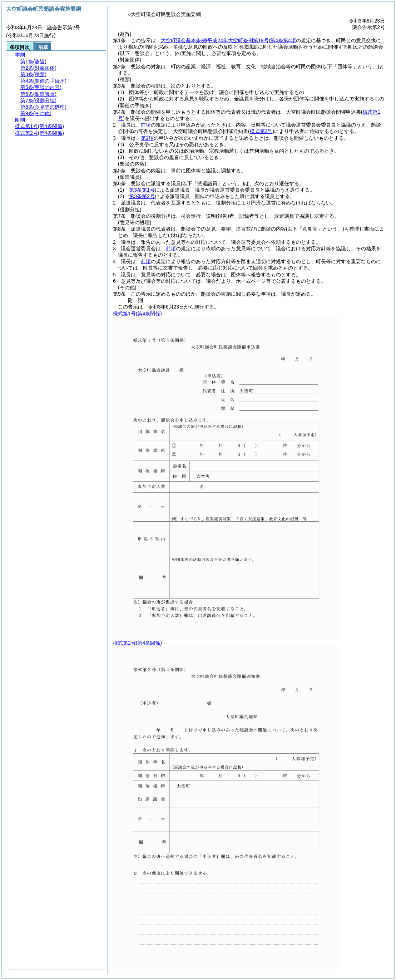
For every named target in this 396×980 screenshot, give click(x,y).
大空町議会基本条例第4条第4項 (228, 40)
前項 (146, 125)
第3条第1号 (142, 190)
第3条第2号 (142, 196)
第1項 (147, 138)
